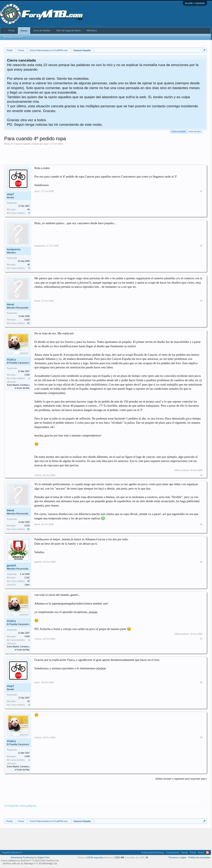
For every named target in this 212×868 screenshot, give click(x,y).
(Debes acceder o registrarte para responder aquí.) (181, 779)
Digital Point (44, 857)
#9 (201, 737)
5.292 (27, 578)
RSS (207, 852)
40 (28, 210)
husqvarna (14, 249)
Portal (11, 30)
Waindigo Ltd (50, 863)
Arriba (201, 852)
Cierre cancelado (179, 131)
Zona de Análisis (42, 30)
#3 (201, 301)
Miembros (92, 30)
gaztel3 (11, 565)
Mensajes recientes (14, 37)
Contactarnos (172, 852)
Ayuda (185, 852)
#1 (201, 191)
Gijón (27, 585)
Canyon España (22, 144)
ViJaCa (11, 360)
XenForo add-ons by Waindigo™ (19, 863)
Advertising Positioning (22, 857)
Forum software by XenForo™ (30, 861)
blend (10, 304)
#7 (201, 639)
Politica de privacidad (199, 857)
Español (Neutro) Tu (12, 852)
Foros (24, 31)
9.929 (27, 320)
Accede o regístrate (195, 3)
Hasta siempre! (195, 132)
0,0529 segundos (95, 857)
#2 (201, 246)
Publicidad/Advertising (152, 852)
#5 (201, 524)
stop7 (46, 144)
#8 (201, 682)
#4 (201, 475)
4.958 (27, 375)
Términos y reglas (177, 857)
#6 (201, 562)
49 (28, 265)
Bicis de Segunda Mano (69, 30)
